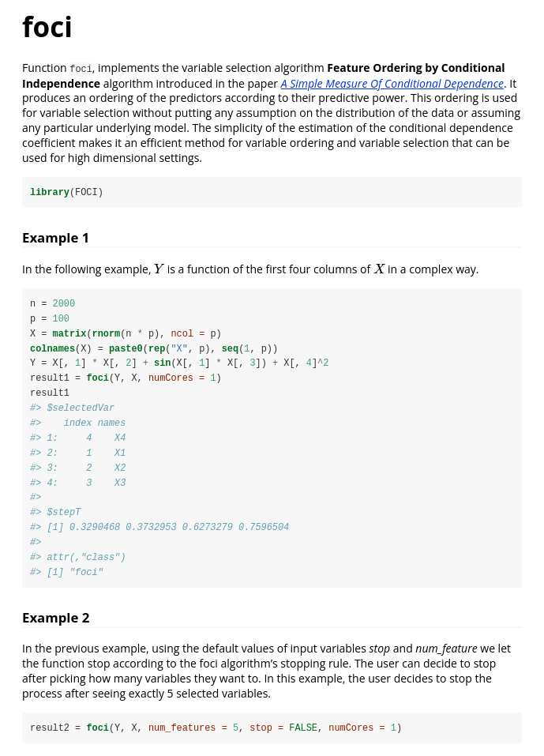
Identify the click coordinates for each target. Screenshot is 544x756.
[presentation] (159, 269)
